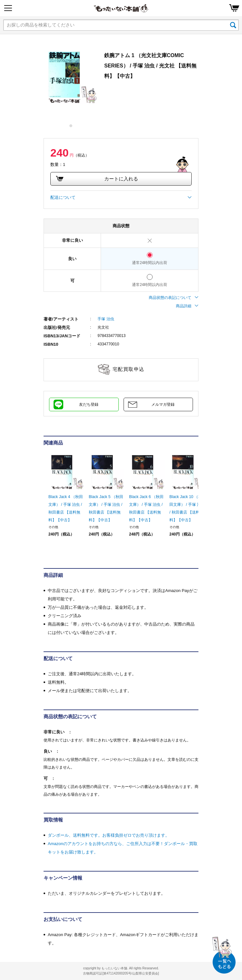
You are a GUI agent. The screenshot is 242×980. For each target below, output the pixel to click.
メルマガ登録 (163, 404)
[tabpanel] (71, 77)
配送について (121, 198)
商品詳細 (187, 306)
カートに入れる (97, 179)
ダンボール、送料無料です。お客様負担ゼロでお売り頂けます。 (109, 835)
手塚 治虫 (106, 319)
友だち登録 (89, 404)
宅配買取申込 (129, 369)
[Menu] (8, 8)
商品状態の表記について (174, 298)
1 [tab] (71, 126)
